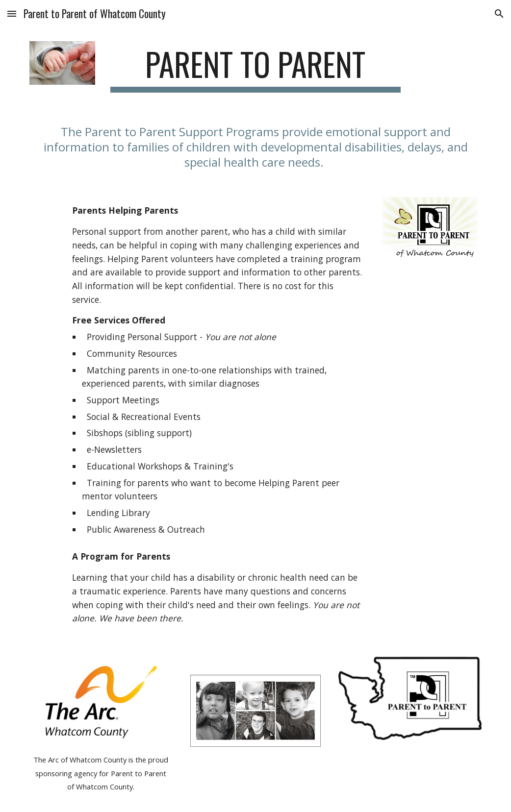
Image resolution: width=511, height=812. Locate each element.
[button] (12, 13)
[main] (255, 69)
